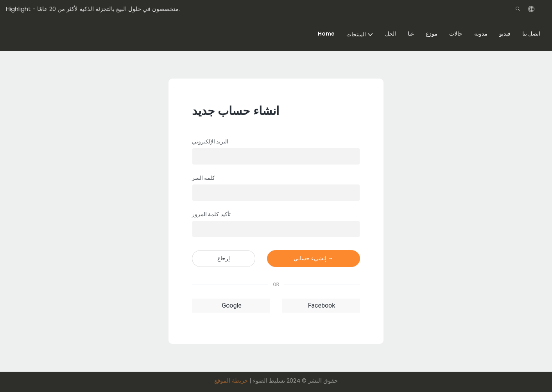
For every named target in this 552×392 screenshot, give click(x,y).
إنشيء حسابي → (313, 258)
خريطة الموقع (231, 380)
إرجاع (224, 258)
